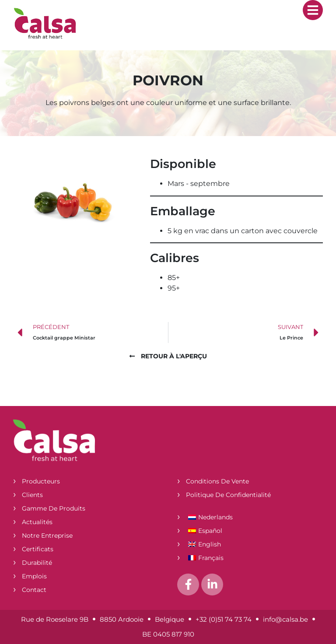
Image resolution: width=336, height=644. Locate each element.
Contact (34, 590)
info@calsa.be (285, 619)
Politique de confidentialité (228, 495)
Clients (32, 495)
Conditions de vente (217, 481)
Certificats (38, 549)
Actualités (37, 522)
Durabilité (37, 563)
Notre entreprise (47, 535)
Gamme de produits (54, 508)
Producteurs (41, 481)
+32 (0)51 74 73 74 (224, 619)
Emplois (34, 576)
